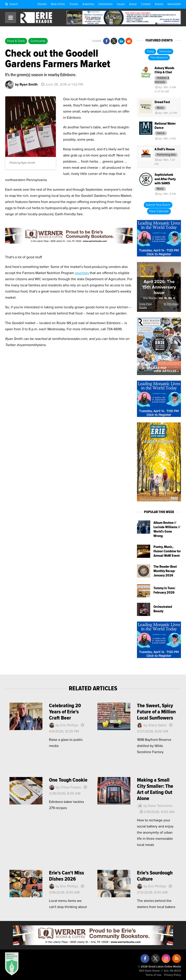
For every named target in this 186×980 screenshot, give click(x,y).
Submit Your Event (158, 205)
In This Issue (171, 304)
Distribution (106, 4)
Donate (42, 4)
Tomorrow (165, 52)
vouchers (82, 273)
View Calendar (159, 211)
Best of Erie (58, 4)
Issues (121, 4)
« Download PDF (153, 368)
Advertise (88, 4)
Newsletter (174, 4)
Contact (146, 4)
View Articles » (166, 371)
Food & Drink (16, 41)
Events (159, 4)
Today (150, 52)
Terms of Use (153, 975)
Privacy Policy (173, 975)
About (133, 4)
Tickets (74, 4)
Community (38, 41)
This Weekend (159, 58)
